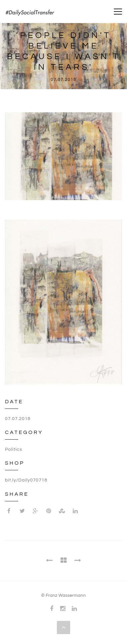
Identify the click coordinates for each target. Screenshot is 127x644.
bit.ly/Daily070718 (26, 480)
